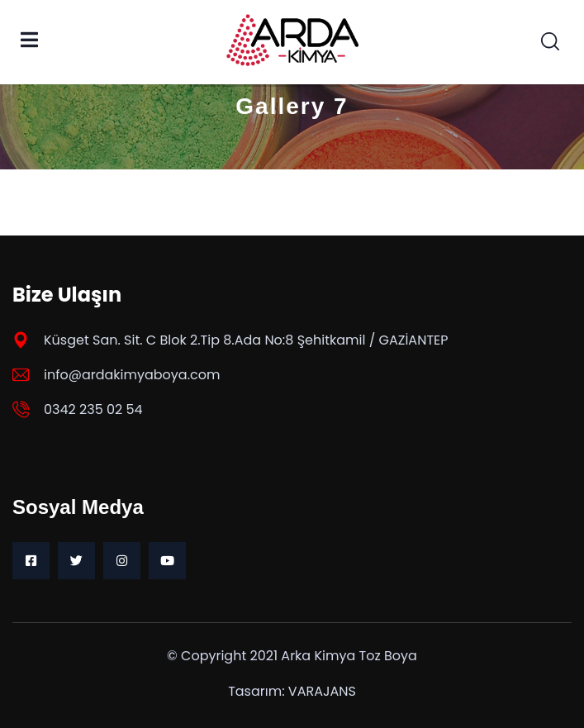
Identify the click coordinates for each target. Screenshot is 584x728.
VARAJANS (322, 691)
